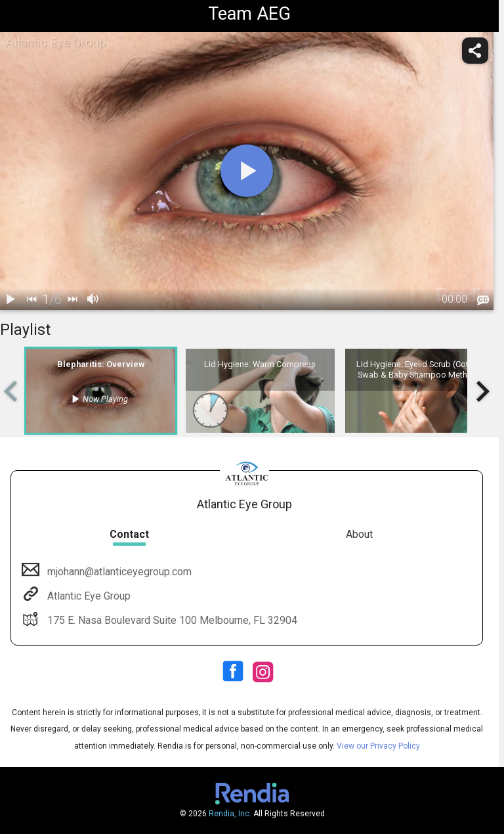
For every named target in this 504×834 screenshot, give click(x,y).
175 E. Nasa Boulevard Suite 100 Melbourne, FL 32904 (171, 620)
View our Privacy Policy (378, 746)
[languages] (483, 300)
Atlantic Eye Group (88, 596)
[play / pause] (10, 299)
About (359, 534)
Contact (129, 534)
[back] (31, 299)
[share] (475, 51)
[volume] (93, 299)
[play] (247, 171)
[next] (72, 299)
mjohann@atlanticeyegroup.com (118, 572)
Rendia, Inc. (230, 814)
